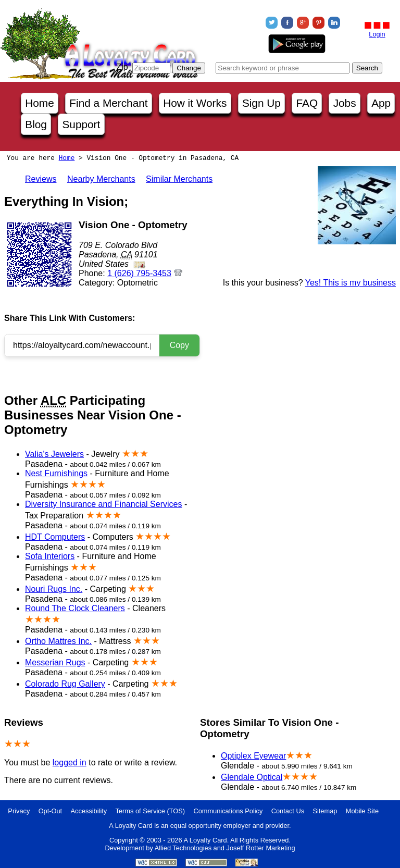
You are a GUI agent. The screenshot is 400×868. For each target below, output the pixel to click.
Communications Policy (228, 811)
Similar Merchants (179, 179)
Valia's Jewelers (54, 454)
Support (81, 124)
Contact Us (288, 811)
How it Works (195, 103)
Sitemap (325, 811)
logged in (70, 762)
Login (377, 34)
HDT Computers (55, 537)
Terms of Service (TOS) (150, 811)
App (381, 103)
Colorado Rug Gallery (65, 684)
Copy (179, 345)
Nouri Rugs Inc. (54, 589)
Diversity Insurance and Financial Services (103, 504)
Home (39, 103)
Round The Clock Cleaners (75, 608)
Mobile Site (362, 811)
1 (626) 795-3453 (139, 273)
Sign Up (261, 103)
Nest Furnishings (56, 473)
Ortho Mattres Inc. (58, 641)
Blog (36, 124)
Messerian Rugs (55, 662)
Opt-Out (51, 811)
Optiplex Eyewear (253, 756)
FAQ (307, 103)
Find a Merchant (108, 103)
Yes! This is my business (351, 283)
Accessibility (89, 811)
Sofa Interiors (50, 556)
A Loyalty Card (205, 840)
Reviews (41, 179)
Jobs (345, 103)
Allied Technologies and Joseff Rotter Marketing (225, 848)
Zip (122, 67)
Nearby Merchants (101, 179)
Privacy (19, 811)
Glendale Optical (252, 777)
